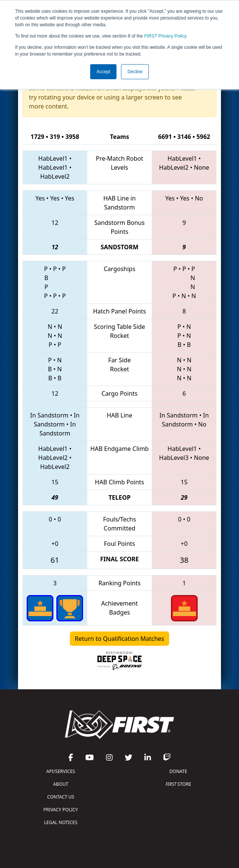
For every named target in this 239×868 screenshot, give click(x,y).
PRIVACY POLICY (61, 810)
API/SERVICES (61, 771)
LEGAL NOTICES (61, 822)
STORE (178, 784)
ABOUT (61, 784)
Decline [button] (135, 72)
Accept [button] (104, 72)
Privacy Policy (165, 36)
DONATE (178, 771)
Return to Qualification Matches (120, 639)
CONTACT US (61, 797)
